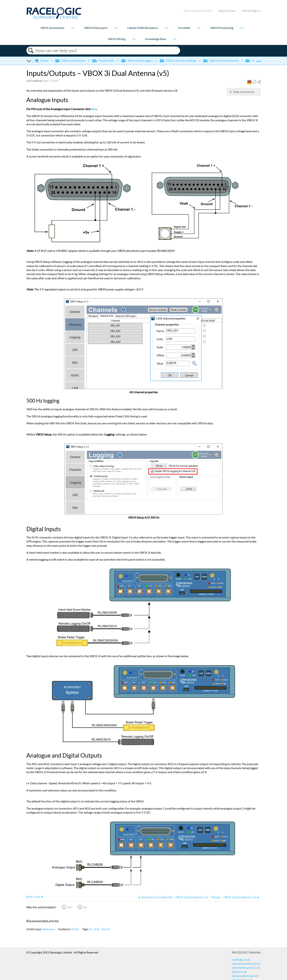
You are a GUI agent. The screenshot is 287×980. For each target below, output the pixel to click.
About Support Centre (198, 11)
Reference (49, 929)
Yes (70, 907)
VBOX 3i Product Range (178, 60)
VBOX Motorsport (96, 28)
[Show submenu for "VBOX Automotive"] (73, 28)
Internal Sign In (251, 11)
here (94, 109)
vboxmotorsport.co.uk (246, 967)
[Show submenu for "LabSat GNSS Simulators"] (166, 28)
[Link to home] (54, 18)
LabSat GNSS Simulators (143, 28)
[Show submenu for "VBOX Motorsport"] (116, 28)
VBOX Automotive (52, 28)
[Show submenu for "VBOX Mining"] (134, 39)
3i (90, 929)
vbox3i (105, 929)
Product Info (104, 60)
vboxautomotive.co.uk (246, 963)
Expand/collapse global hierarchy (29, 61)
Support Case (227, 11)
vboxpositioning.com (245, 976)
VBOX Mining (117, 39)
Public (75, 929)
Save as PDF (254, 82)
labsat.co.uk (239, 972)
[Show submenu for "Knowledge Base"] (174, 39)
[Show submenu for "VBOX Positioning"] (242, 28)
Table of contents (244, 92)
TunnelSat (184, 28)
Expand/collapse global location (258, 59)
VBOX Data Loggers (137, 60)
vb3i (96, 929)
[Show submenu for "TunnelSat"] (199, 28)
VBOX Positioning (222, 28)
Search (31, 51)
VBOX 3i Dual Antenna (221, 60)
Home (42, 60)
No (85, 907)
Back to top (33, 897)
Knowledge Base (156, 39)
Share (259, 82)
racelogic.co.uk (241, 959)
